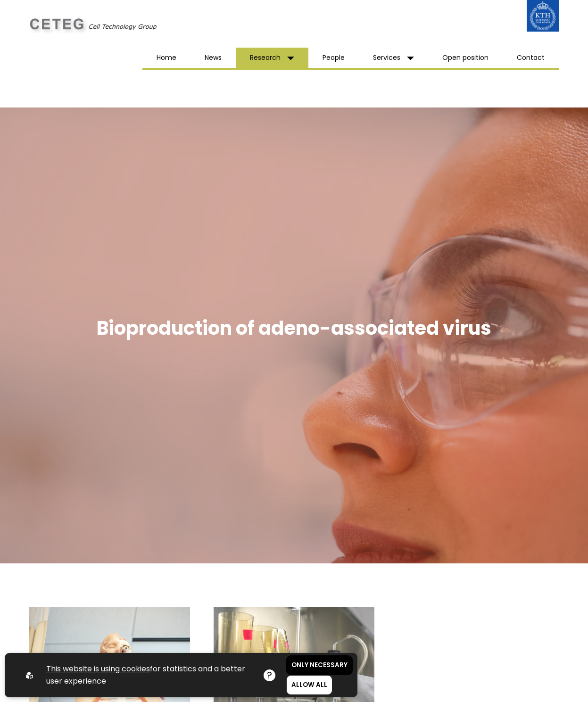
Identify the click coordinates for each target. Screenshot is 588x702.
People (334, 58)
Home (166, 58)
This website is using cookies (98, 669)
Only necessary (319, 665)
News (213, 58)
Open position (465, 58)
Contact (531, 58)
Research (272, 58)
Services (393, 58)
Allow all (309, 685)
